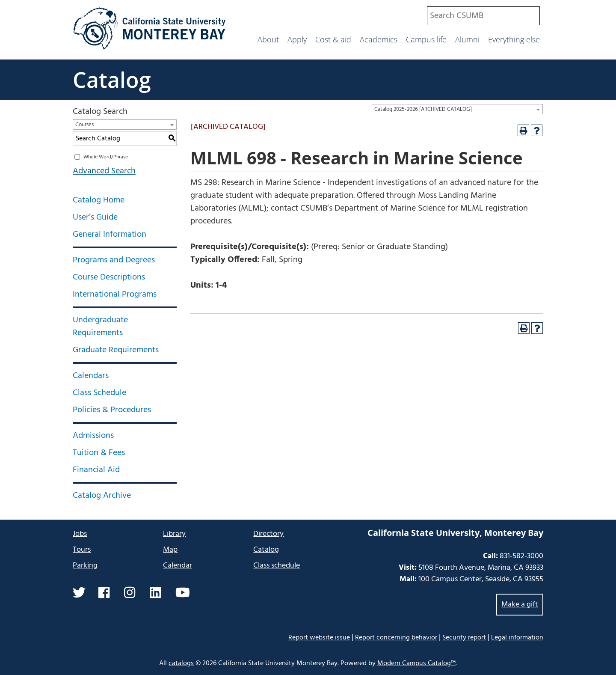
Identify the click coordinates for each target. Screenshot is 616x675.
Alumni (467, 39)
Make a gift (520, 605)
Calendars (91, 376)
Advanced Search (104, 171)
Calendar (178, 566)
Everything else (514, 39)
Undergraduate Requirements (100, 327)
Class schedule (277, 566)
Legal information (517, 638)
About (268, 39)
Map (170, 550)
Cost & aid (333, 39)
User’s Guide (95, 217)
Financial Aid (96, 470)
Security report (464, 638)
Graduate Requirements (116, 350)
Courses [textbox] (84, 125)
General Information (110, 235)
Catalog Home (99, 200)
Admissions (93, 436)
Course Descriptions (109, 277)
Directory (268, 534)
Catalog (112, 80)
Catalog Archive (102, 496)
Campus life (426, 39)
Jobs (80, 534)
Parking (85, 566)
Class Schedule (99, 393)
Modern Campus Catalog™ (416, 663)
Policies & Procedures (112, 410)
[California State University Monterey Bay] (150, 49)
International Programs (115, 294)
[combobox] (483, 16)
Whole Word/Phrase (106, 157)
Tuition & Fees (99, 453)
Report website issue (319, 638)
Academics (379, 39)
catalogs (181, 663)
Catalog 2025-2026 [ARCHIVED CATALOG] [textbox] (423, 109)
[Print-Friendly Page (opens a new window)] (523, 130)
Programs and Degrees (114, 260)
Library (174, 534)
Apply (297, 39)
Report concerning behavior (396, 638)
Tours (82, 550)
